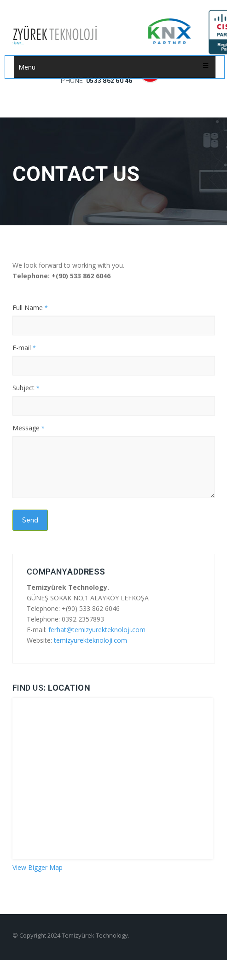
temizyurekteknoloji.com (90, 640)
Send (30, 520)
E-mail (24, 348)
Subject (26, 388)
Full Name (30, 308)
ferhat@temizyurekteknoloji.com (97, 630)
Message (29, 428)
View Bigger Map (38, 867)
